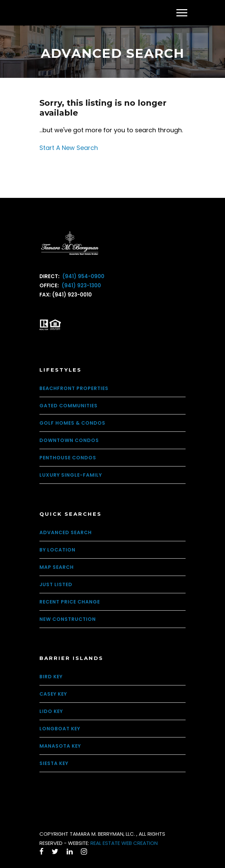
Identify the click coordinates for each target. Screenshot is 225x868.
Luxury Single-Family (71, 475)
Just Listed (56, 584)
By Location (57, 550)
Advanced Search (66, 532)
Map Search (57, 567)
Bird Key (51, 677)
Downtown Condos (69, 440)
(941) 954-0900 (83, 276)
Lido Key (51, 711)
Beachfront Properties (74, 388)
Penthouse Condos (68, 458)
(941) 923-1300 (81, 285)
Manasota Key (60, 746)
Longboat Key (60, 729)
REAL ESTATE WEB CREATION (124, 843)
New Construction (68, 619)
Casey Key (53, 694)
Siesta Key (54, 763)
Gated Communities (68, 406)
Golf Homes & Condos (72, 423)
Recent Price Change (70, 602)
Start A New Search (69, 148)
